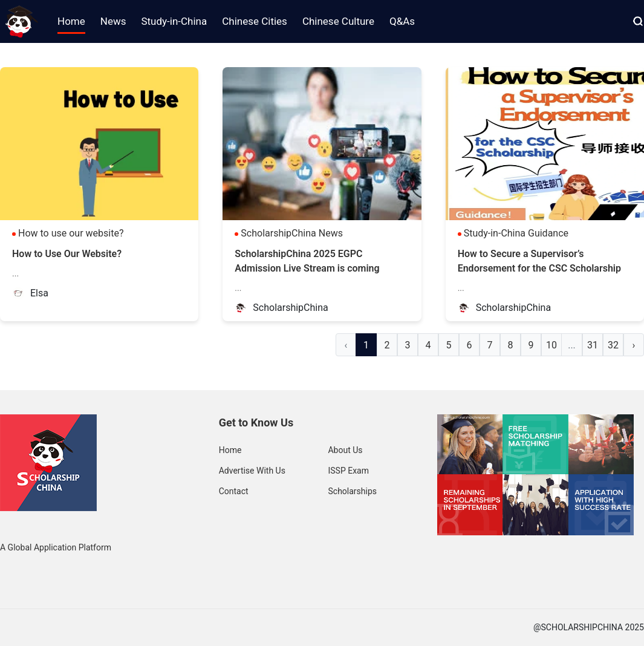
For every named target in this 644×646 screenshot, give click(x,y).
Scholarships (352, 491)
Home (230, 450)
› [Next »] (634, 345)
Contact (234, 491)
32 (613, 345)
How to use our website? (71, 233)
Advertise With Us (252, 471)
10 (551, 345)
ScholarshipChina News (292, 233)
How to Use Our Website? (67, 254)
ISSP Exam (348, 471)
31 (593, 345)
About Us (345, 450)
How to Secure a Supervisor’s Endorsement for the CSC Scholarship (539, 261)
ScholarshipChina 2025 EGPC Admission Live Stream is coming (307, 261)
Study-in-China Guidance (516, 233)
